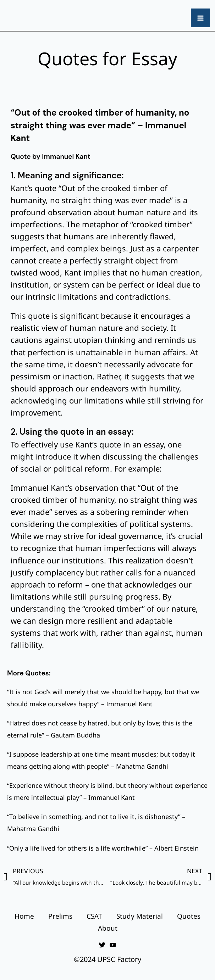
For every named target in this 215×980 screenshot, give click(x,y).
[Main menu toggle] (200, 18)
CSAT (94, 916)
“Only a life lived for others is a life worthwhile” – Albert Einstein (103, 848)
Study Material (140, 916)
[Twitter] (102, 945)
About (108, 928)
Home (24, 916)
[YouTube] (113, 945)
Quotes (189, 916)
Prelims (60, 916)
